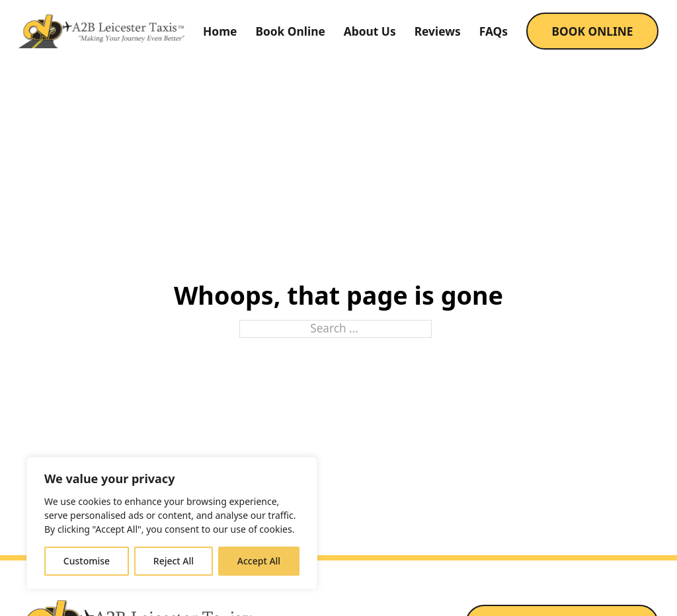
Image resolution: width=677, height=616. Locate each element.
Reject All (174, 561)
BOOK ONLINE (592, 31)
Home (220, 31)
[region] (172, 523)
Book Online (290, 31)
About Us (370, 31)
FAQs (494, 31)
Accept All (259, 561)
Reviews (438, 31)
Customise (87, 561)
